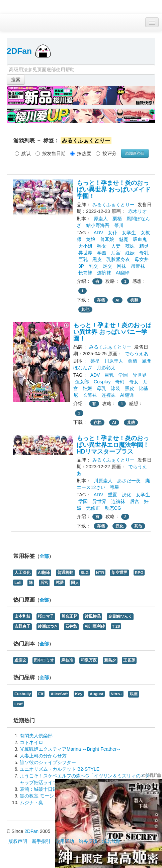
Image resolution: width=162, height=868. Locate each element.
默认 (23, 153)
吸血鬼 (140, 239)
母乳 (144, 253)
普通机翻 (65, 573)
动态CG (113, 508)
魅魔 (124, 239)
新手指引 (41, 841)
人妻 (116, 246)
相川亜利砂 (95, 626)
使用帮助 (65, 841)
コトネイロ (31, 742)
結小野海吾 (98, 225)
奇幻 (120, 382)
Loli (18, 583)
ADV (99, 233)
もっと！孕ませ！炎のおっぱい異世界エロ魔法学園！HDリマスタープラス (113, 445)
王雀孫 (129, 660)
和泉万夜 (89, 660)
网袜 (121, 266)
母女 (134, 382)
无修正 (93, 508)
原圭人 (101, 219)
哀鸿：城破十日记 (38, 789)
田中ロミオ (44, 660)
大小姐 (85, 246)
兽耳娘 (107, 239)
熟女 (102, 246)
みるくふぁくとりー (113, 205)
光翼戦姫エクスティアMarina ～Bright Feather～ (70, 749)
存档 (101, 300)
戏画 (134, 694)
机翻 (134, 300)
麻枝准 (67, 660)
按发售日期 (51, 153)
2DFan (19, 51)
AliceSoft (59, 694)
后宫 (116, 253)
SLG (85, 573)
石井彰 (71, 626)
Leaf (18, 704)
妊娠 (130, 253)
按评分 (106, 153)
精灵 (144, 246)
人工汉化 (22, 573)
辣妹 (130, 246)
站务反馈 (88, 841)
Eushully (23, 694)
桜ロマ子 (46, 616)
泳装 (115, 388)
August (97, 694)
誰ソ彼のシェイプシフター (48, 762)
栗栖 (117, 219)
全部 (44, 556)
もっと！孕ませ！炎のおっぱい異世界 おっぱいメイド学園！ (114, 190)
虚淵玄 (20, 660)
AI (117, 300)
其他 (85, 309)
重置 (112, 495)
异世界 (85, 253)
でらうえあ (137, 354)
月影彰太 (106, 368)
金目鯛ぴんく (120, 616)
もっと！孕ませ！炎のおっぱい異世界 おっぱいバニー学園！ (112, 332)
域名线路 (111, 841)
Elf (41, 694)
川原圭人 (114, 361)
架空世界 (119, 573)
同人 (75, 583)
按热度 (81, 153)
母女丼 (142, 259)
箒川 (119, 225)
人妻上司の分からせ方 (43, 756)
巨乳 (83, 259)
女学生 (129, 233)
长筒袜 (85, 273)
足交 (107, 266)
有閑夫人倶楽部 (36, 736)
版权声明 (18, 841)
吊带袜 (138, 266)
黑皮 (97, 259)
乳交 (93, 266)
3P (81, 266)
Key (79, 694)
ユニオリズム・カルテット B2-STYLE (60, 769)
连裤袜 (104, 273)
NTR (100, 573)
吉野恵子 (22, 626)
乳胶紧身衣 (118, 259)
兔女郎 (82, 382)
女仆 (112, 233)
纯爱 (60, 583)
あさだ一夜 (129, 481)
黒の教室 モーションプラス (49, 796)
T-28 (116, 626)
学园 (102, 253)
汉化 (127, 495)
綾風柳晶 (93, 616)
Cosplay (102, 382)
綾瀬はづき (48, 626)
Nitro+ (117, 694)
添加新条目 (135, 153)
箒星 (95, 361)
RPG (139, 573)
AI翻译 (123, 273)
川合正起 (69, 616)
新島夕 (110, 660)
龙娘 (91, 239)
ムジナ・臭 (31, 802)
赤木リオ (138, 211)
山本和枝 (22, 616)
